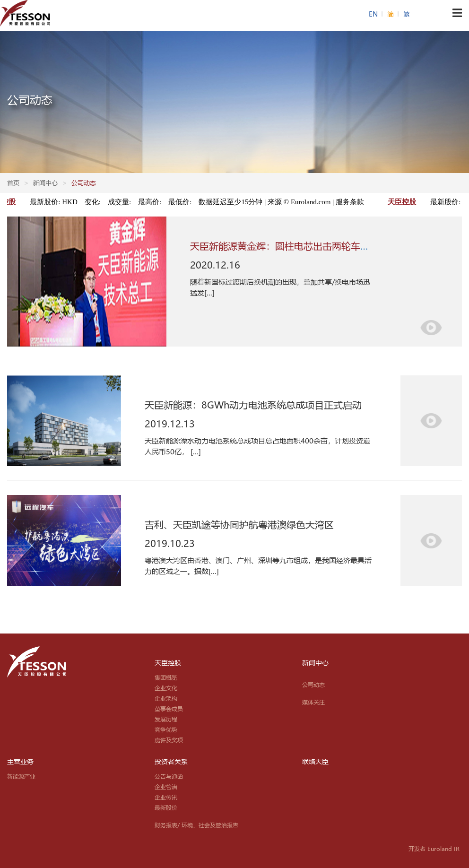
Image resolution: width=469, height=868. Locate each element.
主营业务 (20, 762)
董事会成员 (169, 709)
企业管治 (166, 787)
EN (374, 14)
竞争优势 (166, 729)
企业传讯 (166, 797)
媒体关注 (313, 702)
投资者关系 (171, 762)
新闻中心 (315, 663)
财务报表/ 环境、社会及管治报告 (196, 825)
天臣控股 (168, 663)
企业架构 (166, 698)
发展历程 (166, 719)
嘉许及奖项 (169, 740)
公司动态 (313, 685)
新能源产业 (21, 776)
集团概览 (166, 677)
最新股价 (166, 807)
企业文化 (166, 688)
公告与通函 (169, 776)
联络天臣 (315, 762)
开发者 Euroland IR (434, 849)
